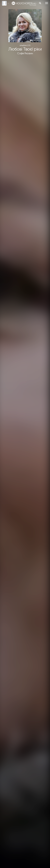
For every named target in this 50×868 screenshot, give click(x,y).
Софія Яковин (25, 53)
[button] (38, 38)
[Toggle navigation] (47, 3)
